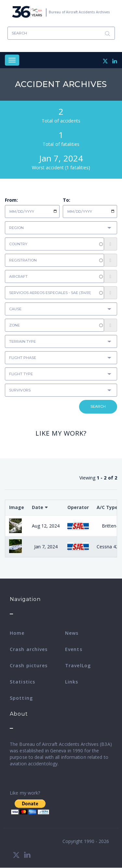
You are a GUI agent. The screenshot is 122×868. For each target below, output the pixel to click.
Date (38, 507)
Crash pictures (29, 665)
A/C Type (107, 507)
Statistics (22, 682)
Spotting (21, 698)
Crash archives (29, 649)
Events (74, 649)
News (72, 633)
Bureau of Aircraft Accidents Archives (79, 12)
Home (17, 633)
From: (11, 200)
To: (67, 200)
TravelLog (78, 665)
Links (72, 682)
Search (108, 33)
